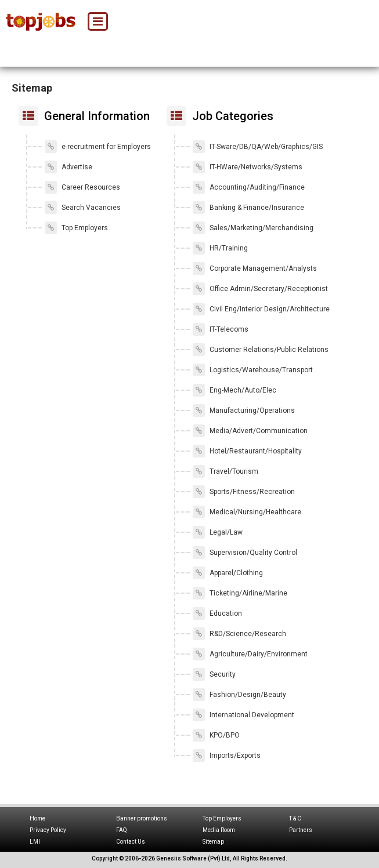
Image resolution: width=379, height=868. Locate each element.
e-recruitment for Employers (98, 147)
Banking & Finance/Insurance (248, 208)
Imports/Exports (227, 756)
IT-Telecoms (221, 329)
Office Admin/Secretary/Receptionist (260, 289)
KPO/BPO (216, 735)
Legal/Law (218, 532)
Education (217, 613)
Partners (301, 830)
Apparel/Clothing (228, 573)
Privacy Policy (48, 830)
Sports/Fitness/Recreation (244, 492)
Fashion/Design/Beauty (239, 695)
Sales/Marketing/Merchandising (253, 228)
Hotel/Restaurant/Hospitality (247, 451)
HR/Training (220, 248)
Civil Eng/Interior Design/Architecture (261, 309)
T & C (295, 818)
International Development (243, 715)
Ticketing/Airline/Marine (240, 593)
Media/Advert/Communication (250, 431)
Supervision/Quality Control (245, 553)
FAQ (122, 830)
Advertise (68, 167)
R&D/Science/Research (239, 634)
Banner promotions (142, 818)
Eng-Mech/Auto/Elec (234, 390)
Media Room (219, 830)
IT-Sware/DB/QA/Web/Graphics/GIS (258, 147)
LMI (35, 842)
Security (214, 674)
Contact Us (131, 842)
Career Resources (82, 187)
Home (37, 818)
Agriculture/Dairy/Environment (250, 654)
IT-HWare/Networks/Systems (248, 167)
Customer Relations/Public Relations (261, 350)
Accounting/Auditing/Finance (249, 187)
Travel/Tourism (225, 471)
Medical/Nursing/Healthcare (247, 512)
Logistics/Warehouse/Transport (253, 370)
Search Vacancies (83, 208)
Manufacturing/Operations (244, 411)
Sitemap (213, 842)
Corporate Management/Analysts (255, 268)
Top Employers (76, 228)
